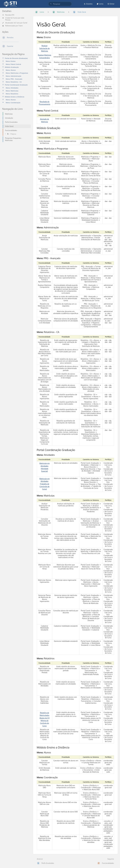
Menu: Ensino (11, 61)
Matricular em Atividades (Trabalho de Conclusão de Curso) (44, 484)
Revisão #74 (8, 15)
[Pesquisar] (51, 4)
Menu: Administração (13, 76)
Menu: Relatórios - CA (14, 82)
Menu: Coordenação (13, 103)
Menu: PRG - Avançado (14, 79)
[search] (60, 4)
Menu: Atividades (12, 88)
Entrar (111, 4)
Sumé (25, 23)
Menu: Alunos (11, 70)
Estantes (88, 4)
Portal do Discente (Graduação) (16, 58)
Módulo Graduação (12, 67)
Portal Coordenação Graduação (16, 85)
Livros (100, 4)
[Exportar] (16, 46)
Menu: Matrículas (12, 91)
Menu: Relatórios (12, 94)
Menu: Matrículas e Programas (17, 73)
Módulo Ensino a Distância (15, 97)
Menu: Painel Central (13, 64)
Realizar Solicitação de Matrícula (45, 48)
